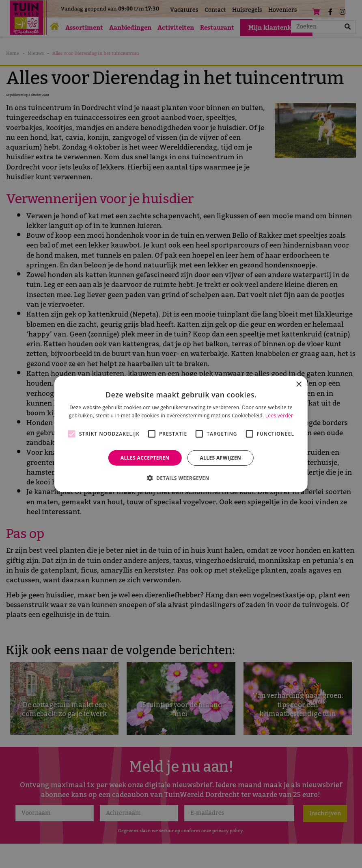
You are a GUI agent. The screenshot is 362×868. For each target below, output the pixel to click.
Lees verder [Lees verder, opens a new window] (279, 416)
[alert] (181, 434)
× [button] (298, 385)
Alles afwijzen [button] (220, 458)
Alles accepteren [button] (145, 458)
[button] (181, 478)
